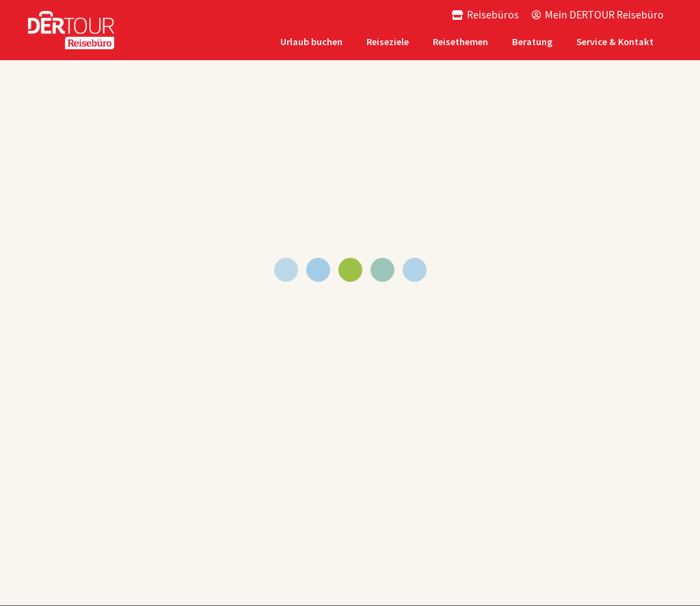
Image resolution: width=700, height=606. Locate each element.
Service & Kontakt (615, 42)
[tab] (313, 42)
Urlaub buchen (311, 42)
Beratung (532, 42)
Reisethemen (460, 42)
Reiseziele (388, 42)
